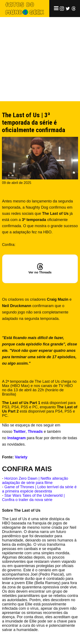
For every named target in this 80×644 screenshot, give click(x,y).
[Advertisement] (40, 59)
